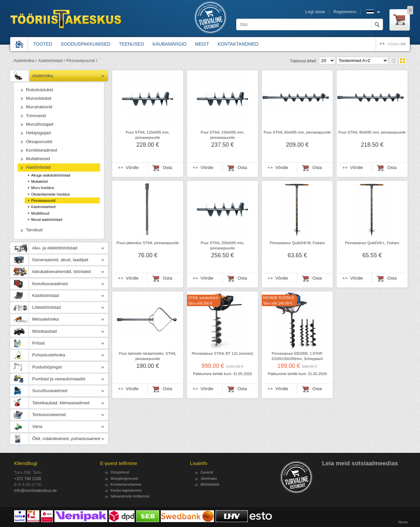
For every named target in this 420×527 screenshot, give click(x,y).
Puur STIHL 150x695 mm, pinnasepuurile (222, 135)
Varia (37, 426)
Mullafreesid (38, 159)
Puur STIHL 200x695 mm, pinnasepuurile (222, 245)
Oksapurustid (39, 142)
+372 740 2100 (28, 479)
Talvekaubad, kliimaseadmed (61, 403)
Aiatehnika (42, 76)
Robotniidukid (39, 90)
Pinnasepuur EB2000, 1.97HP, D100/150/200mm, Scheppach (297, 356)
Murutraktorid (39, 107)
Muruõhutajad (40, 124)
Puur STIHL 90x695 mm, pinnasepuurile (372, 132)
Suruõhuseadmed (50, 391)
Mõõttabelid (210, 484)
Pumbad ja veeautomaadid (59, 379)
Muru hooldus (43, 188)
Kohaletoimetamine (126, 484)
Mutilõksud (40, 213)
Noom (403, 522)
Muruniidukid (39, 98)
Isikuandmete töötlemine (130, 496)
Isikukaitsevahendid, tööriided (61, 272)
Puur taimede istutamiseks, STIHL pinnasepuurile (148, 356)
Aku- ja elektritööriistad (55, 248)
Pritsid (38, 343)
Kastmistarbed (43, 207)
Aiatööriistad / (52, 61)
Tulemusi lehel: (303, 61)
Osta (168, 168)
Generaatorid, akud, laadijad (60, 260)
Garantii (207, 472)
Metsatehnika (45, 319)
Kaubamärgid (169, 44)
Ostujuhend (120, 472)
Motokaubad (44, 331)
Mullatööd (39, 181)
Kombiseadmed (41, 150)
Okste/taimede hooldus (51, 194)
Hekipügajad (38, 133)
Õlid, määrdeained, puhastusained (66, 439)
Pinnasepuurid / (82, 61)
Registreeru (345, 12)
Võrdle (132, 168)
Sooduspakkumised (85, 44)
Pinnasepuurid (43, 200)
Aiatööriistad (38, 167)
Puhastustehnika (49, 355)
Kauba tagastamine (126, 490)
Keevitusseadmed (50, 284)
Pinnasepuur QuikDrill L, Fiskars (372, 243)
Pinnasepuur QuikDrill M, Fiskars (297, 243)
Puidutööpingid (47, 367)
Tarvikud (34, 230)
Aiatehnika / (25, 61)
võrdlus (397, 44)
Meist (202, 44)
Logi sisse (315, 12)
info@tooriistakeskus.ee (35, 491)
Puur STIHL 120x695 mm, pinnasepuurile (147, 135)
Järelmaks (209, 478)
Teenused (132, 44)
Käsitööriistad (46, 295)
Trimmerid (36, 116)
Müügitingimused (124, 478)
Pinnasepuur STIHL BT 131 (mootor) (222, 353)
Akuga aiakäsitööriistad (51, 175)
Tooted (43, 44)
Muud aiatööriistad (47, 220)
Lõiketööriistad (47, 307)
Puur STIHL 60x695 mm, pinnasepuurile (297, 132)
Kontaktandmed (238, 44)
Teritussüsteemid (49, 415)
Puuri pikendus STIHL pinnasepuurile (148, 243)
